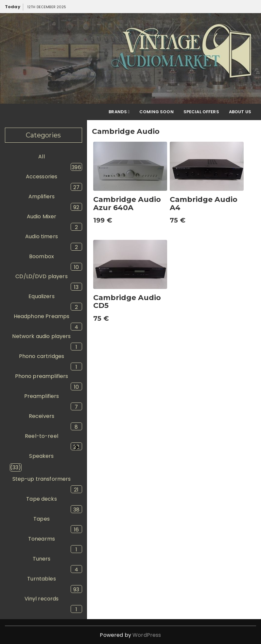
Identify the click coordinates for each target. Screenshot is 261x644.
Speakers (41, 456)
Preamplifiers (42, 396)
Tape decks (42, 499)
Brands (119, 112)
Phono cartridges (42, 356)
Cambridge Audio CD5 (127, 302)
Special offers (201, 112)
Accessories (42, 177)
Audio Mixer (42, 216)
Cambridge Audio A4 (204, 203)
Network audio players (41, 336)
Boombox (42, 256)
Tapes (42, 519)
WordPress (147, 635)
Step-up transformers (42, 479)
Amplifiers (42, 197)
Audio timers (42, 236)
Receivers (42, 416)
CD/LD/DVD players (42, 276)
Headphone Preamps (42, 316)
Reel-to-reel (42, 436)
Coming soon (157, 112)
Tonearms (42, 539)
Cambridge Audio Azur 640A (127, 203)
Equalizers (42, 296)
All (41, 157)
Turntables (42, 579)
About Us (240, 112)
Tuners (42, 559)
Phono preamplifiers (42, 376)
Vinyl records (42, 599)
